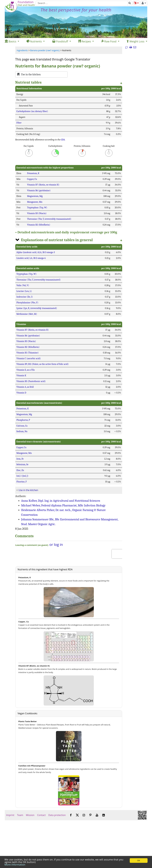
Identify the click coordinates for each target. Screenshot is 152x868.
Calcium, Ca (22, 426)
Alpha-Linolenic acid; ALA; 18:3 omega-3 (36, 252)
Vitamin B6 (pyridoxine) (39, 191)
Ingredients (22, 50)
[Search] (81, 3)
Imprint (10, 815)
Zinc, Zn (20, 470)
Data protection (57, 815)
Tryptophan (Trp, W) (37, 208)
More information (15, 865)
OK (139, 861)
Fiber (19, 123)
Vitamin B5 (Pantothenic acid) (31, 381)
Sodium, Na (22, 431)
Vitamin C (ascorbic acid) (29, 358)
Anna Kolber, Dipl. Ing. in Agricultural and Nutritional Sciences (61, 501)
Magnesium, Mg (35, 196)
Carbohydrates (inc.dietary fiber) (32, 111)
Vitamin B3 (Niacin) (37, 213)
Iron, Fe (20, 459)
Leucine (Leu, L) (24, 291)
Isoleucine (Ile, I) (25, 297)
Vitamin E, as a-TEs (26, 370)
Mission (30, 815)
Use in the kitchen (28, 490)
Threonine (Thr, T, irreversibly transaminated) (49, 219)
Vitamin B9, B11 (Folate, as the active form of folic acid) (43, 364)
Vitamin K (21, 376)
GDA (63, 140)
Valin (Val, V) (23, 285)
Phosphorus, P (23, 420)
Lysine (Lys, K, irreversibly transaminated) (37, 308)
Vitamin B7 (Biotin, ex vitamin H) (43, 185)
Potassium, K (33, 173)
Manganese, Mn (35, 202)
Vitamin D (21, 393)
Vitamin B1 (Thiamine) (28, 353)
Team (20, 815)
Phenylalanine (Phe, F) (27, 303)
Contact (41, 815)
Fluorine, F (22, 482)
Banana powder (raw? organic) (45, 50)
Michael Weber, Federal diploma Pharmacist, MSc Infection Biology (63, 505)
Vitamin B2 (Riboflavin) (39, 225)
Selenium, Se (22, 464)
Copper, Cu (32, 179)
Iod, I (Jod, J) (22, 476)
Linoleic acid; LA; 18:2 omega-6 (31, 258)
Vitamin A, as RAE (25, 387)
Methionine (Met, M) (27, 314)
